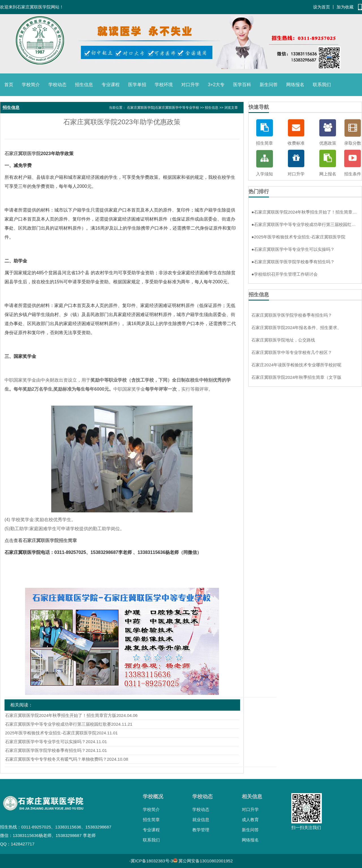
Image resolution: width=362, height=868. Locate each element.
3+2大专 (216, 85)
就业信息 (201, 820)
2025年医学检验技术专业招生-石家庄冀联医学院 (51, 733)
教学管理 (201, 830)
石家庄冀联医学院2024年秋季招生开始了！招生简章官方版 (61, 715)
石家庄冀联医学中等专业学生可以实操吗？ (45, 742)
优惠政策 (328, 143)
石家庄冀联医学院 (23, 154)
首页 (9, 85)
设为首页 (322, 7)
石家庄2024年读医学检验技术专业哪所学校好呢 (296, 365)
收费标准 (296, 143)
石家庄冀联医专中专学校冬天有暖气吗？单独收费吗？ (56, 759)
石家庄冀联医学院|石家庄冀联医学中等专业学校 (163, 108)
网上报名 (328, 174)
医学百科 (242, 85)
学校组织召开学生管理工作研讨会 (285, 274)
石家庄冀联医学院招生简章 (50, 540)
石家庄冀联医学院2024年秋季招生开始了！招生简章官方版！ (305, 212)
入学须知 (264, 174)
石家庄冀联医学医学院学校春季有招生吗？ (45, 750)
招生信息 (84, 85)
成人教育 (250, 820)
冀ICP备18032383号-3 (152, 861)
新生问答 (269, 85)
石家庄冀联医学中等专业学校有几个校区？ (292, 352)
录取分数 (353, 143)
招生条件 (353, 174)
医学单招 (137, 85)
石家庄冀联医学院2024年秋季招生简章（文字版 (296, 377)
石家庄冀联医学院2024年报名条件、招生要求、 (296, 328)
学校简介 (31, 85)
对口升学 (190, 85)
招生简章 (264, 143)
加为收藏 (345, 7)
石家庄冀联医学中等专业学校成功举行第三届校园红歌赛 (58, 724)
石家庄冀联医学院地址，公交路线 (283, 340)
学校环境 (164, 85)
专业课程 (111, 85)
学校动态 (57, 85)
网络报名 (295, 85)
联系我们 (322, 85)
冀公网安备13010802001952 (206, 861)
